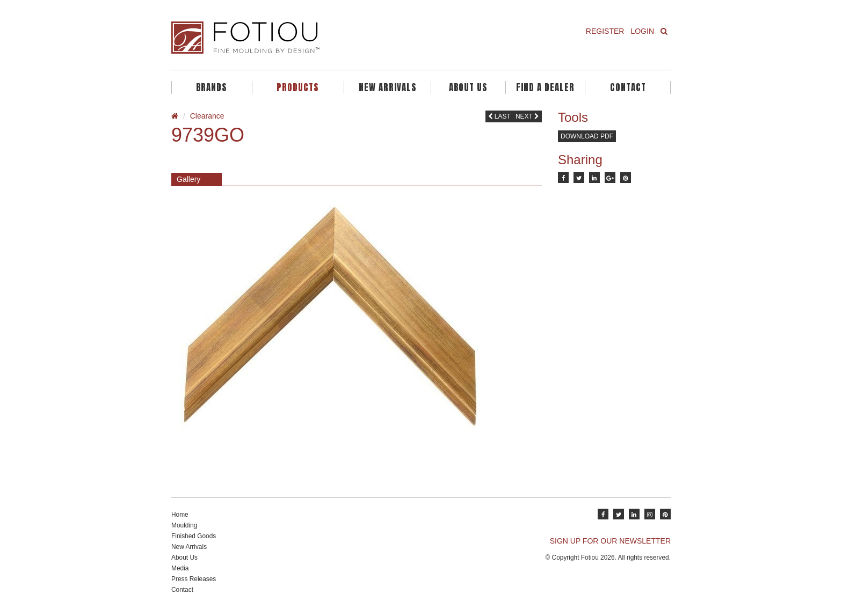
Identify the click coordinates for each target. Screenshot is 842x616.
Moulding (184, 525)
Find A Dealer (545, 87)
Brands (212, 87)
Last (499, 116)
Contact (628, 87)
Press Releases (194, 579)
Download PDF (587, 136)
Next (527, 116)
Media (180, 568)
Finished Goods (194, 536)
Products (298, 87)
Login (642, 31)
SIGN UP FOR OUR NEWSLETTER (610, 541)
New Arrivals (388, 87)
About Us (468, 87)
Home (180, 515)
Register (605, 31)
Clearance (207, 116)
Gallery (188, 179)
